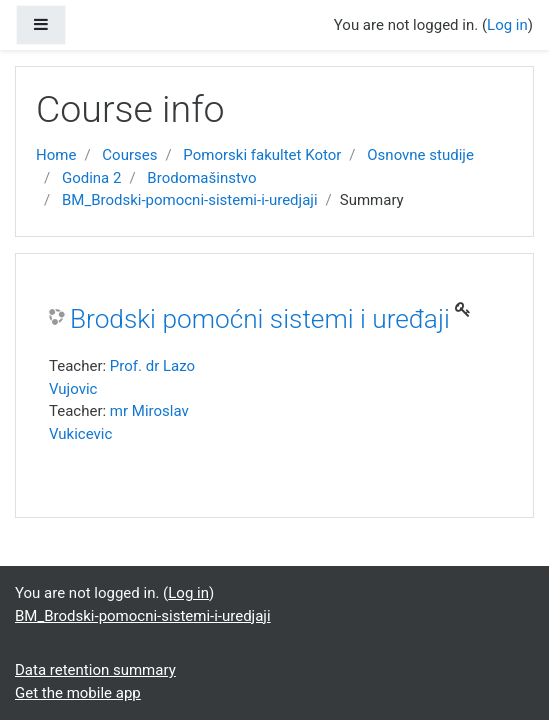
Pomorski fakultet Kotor (262, 155)
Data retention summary (95, 670)
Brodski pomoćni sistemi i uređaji (260, 319)
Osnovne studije (420, 155)
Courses (129, 155)
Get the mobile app (78, 693)
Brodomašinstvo (201, 178)
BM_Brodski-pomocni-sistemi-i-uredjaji (190, 200)
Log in (507, 25)
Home (56, 155)
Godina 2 (91, 178)
